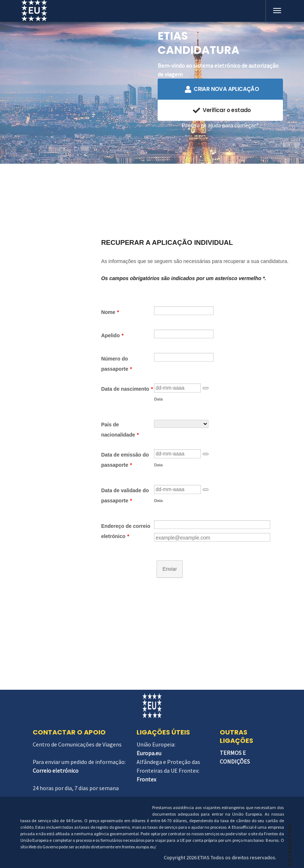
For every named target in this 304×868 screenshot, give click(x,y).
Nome (110, 312)
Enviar (170, 569)
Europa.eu (149, 753)
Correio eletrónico (56, 771)
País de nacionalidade (120, 430)
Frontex (146, 779)
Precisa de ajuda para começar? (220, 125)
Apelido (112, 335)
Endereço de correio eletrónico (125, 531)
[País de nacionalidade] (181, 424)
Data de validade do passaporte (125, 495)
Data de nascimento (127, 389)
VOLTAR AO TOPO (290, 841)
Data (158, 399)
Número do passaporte (116, 364)
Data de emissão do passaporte (125, 460)
